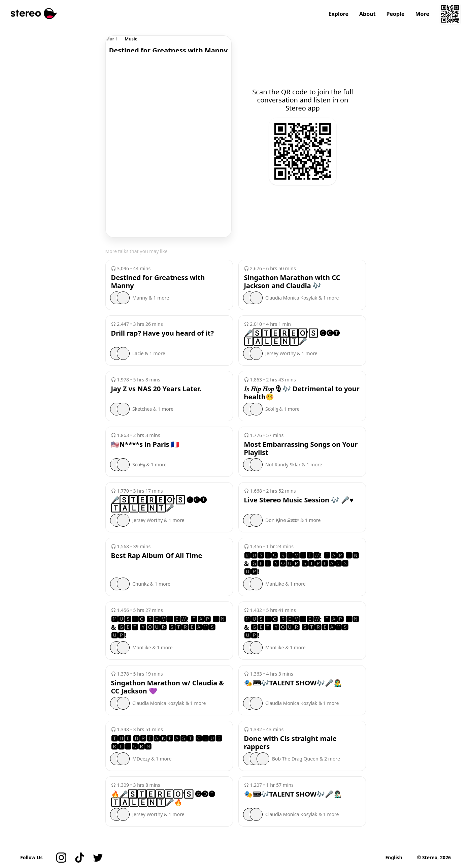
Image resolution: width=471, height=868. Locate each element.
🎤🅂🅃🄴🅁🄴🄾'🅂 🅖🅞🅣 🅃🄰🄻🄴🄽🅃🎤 (292, 337)
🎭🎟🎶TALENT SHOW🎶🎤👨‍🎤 (293, 683)
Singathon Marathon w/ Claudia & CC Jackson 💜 (168, 687)
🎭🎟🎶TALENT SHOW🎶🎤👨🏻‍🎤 (293, 794)
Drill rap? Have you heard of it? (162, 333)
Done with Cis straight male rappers (290, 743)
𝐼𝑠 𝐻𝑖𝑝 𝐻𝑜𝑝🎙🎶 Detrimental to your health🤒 (302, 393)
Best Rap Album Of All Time (157, 556)
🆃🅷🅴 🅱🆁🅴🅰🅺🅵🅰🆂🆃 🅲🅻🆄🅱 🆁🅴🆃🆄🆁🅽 (167, 743)
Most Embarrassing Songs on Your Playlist (301, 448)
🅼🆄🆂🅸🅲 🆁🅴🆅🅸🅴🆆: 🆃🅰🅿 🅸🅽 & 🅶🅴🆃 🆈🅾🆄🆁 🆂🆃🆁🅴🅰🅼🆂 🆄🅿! (301, 627)
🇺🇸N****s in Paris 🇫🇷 (145, 444)
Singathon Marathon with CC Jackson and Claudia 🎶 (292, 282)
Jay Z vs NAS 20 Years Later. (156, 389)
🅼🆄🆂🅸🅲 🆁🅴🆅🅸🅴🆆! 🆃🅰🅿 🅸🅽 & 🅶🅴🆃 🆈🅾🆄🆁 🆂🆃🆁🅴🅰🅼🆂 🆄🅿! (301, 564)
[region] (169, 44)
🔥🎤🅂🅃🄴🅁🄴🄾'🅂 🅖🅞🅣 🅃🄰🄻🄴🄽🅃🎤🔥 (163, 798)
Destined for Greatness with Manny (158, 282)
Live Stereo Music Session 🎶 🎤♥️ (299, 500)
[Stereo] (34, 14)
